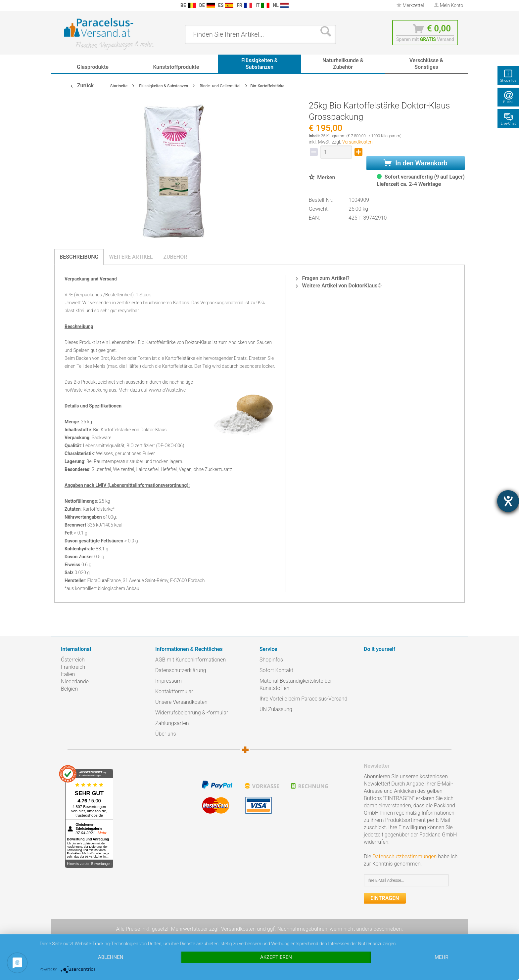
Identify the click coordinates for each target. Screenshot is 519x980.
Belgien (69, 689)
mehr (442, 957)
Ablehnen (111, 957)
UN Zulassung (276, 709)
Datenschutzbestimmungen (404, 856)
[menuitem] (64, 5)
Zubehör (175, 257)
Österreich (73, 660)
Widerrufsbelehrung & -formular (192, 713)
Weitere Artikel (131, 257)
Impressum (168, 681)
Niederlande (75, 682)
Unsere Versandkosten (181, 702)
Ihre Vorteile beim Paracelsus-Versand (304, 699)
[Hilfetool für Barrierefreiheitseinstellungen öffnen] (508, 501)
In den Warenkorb (415, 163)
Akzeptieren (276, 957)
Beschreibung (79, 257)
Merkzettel (410, 5)
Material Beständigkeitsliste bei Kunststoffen (295, 684)
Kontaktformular (174, 691)
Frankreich (73, 667)
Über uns (166, 734)
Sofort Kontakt (276, 670)
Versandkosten (357, 142)
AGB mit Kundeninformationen (190, 660)
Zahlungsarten (172, 723)
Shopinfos (271, 660)
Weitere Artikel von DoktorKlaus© (339, 286)
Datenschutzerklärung (181, 670)
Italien (68, 674)
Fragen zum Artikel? (323, 278)
